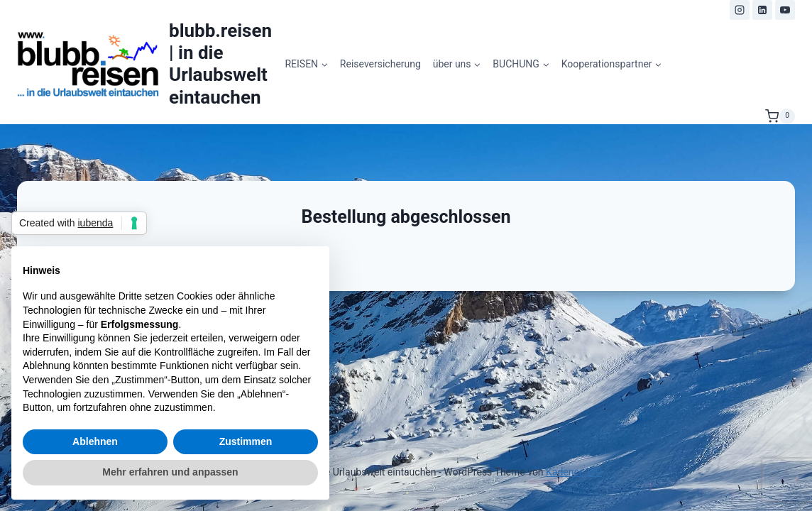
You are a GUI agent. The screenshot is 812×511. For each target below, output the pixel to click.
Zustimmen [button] (246, 441)
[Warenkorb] (780, 116)
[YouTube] (785, 10)
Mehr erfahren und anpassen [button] (170, 472)
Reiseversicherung (380, 64)
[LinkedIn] (762, 10)
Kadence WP (574, 472)
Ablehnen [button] (95, 441)
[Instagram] (740, 10)
